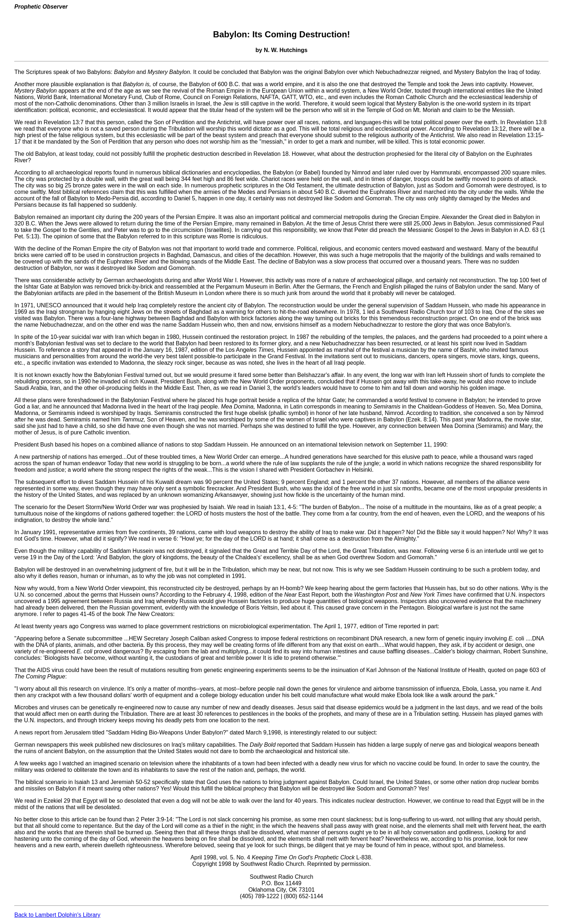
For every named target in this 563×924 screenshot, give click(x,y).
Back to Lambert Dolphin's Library (57, 915)
